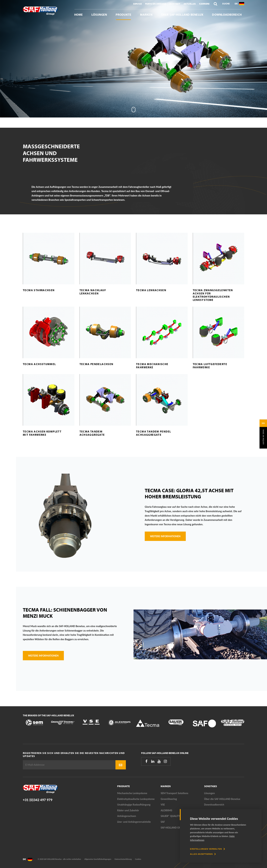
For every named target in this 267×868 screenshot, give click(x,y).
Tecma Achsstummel (39, 364)
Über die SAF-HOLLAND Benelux (222, 799)
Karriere (204, 4)
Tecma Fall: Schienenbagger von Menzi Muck (65, 613)
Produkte (123, 15)
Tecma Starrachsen (39, 290)
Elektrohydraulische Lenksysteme (136, 799)
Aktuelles (190, 4)
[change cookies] (207, 849)
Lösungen (99, 15)
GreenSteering (169, 799)
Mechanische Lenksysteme (132, 793)
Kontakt (175, 4)
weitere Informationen (43, 656)
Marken (146, 15)
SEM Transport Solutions (174, 793)
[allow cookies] (203, 854)
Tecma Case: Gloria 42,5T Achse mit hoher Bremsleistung (189, 493)
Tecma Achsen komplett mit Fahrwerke (42, 433)
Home (79, 15)
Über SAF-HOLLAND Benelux (182, 15)
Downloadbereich (227, 15)
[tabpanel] (133, 59)
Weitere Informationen (165, 536)
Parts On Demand (156, 4)
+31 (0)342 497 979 (38, 800)
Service (137, 4)
